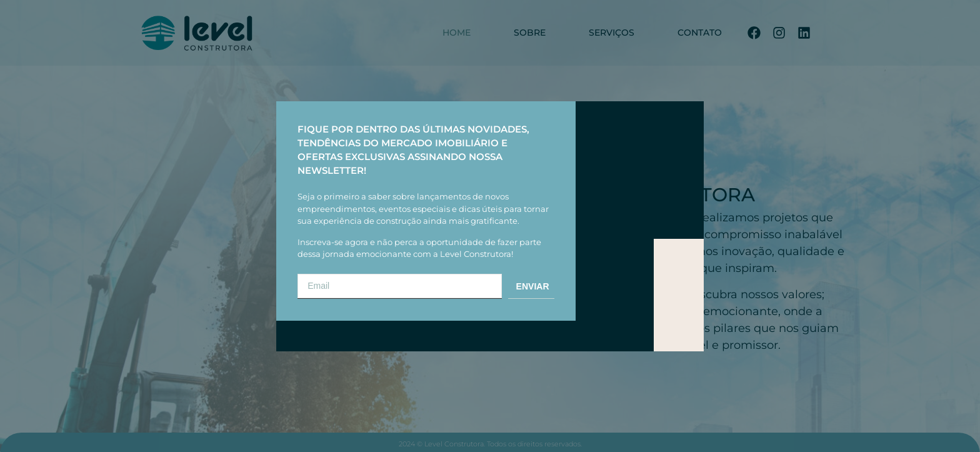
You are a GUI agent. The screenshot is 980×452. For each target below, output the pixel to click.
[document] (490, 226)
